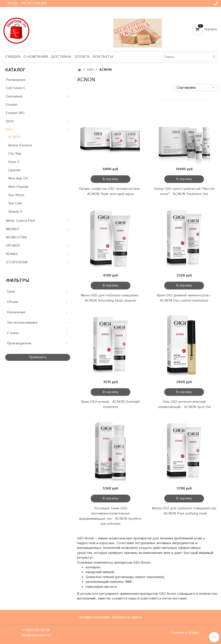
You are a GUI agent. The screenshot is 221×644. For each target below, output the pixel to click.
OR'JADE (13, 246)
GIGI (90, 70)
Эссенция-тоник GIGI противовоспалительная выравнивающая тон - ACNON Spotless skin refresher (110, 516)
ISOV (10, 121)
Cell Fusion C (16, 88)
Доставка (61, 57)
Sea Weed (16, 195)
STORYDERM (17, 262)
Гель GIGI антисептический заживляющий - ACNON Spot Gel (184, 404)
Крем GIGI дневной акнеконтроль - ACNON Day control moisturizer (184, 298)
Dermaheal (14, 97)
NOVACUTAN (16, 237)
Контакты (103, 57)
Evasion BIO (15, 113)
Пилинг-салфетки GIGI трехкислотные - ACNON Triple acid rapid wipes (110, 191)
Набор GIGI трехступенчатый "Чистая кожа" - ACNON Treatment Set (184, 191)
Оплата (82, 57)
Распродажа (16, 80)
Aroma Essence (20, 145)
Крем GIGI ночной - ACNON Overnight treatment (110, 404)
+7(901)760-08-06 (36, 630)
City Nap (15, 154)
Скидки (13, 57)
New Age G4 (18, 178)
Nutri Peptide (18, 187)
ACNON (14, 137)
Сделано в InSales (185, 633)
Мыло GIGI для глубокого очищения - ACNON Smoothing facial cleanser (110, 298)
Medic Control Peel (20, 221)
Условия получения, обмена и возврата (110, 617)
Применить (38, 357)
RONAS (12, 254)
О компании (36, 57)
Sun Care (15, 203)
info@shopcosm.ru (36, 635)
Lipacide (14, 170)
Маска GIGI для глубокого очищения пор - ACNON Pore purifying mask (184, 511)
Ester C (14, 162)
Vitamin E (15, 212)
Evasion (12, 105)
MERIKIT (13, 229)
